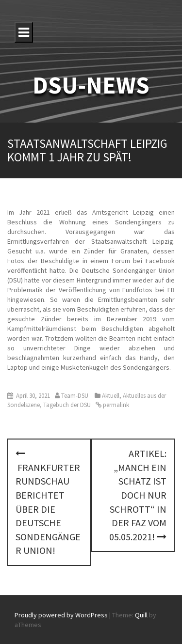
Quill (141, 615)
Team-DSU (75, 396)
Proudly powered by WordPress (61, 615)
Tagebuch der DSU (67, 405)
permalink (115, 405)
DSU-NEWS (91, 85)
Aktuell (111, 396)
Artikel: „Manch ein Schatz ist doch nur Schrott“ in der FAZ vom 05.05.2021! (138, 495)
